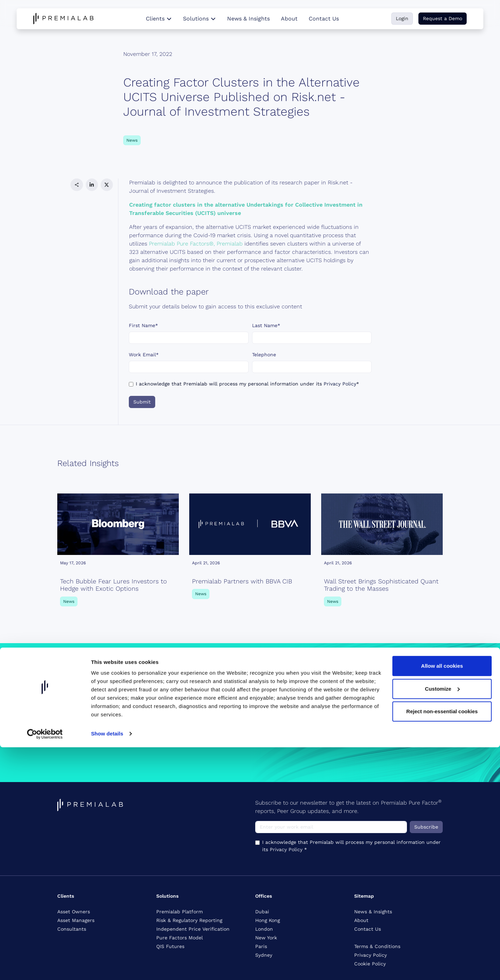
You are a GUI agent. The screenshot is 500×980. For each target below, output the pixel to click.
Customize (442, 921)
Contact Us (324, 19)
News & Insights (248, 19)
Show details (107, 966)
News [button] (132, 140)
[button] (77, 185)
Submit (142, 402)
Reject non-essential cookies (442, 944)
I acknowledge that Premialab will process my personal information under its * (247, 384)
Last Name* (266, 325)
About (289, 19)
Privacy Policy (340, 384)
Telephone (264, 355)
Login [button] (402, 18)
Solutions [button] (199, 19)
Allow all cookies (442, 899)
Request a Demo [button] (443, 18)
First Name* (143, 325)
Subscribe (426, 827)
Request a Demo (81, 733)
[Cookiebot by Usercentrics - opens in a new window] (45, 966)
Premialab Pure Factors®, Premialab (196, 244)
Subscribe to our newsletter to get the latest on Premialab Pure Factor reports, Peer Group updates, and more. (348, 807)
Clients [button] (159, 19)
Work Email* (144, 355)
